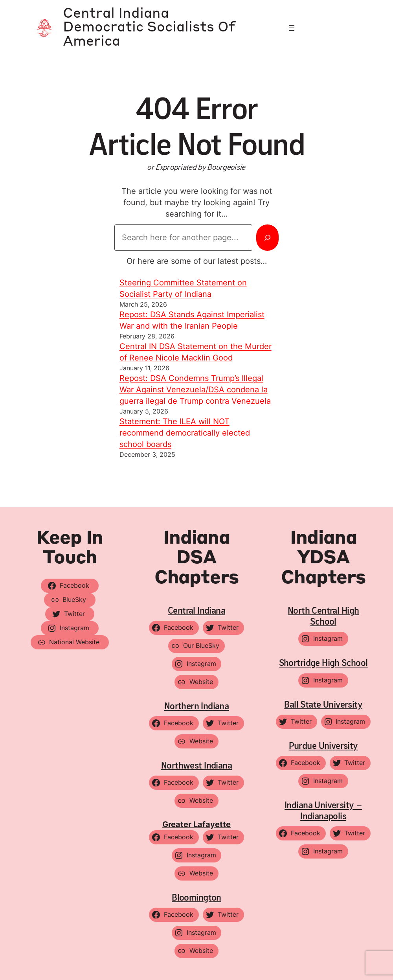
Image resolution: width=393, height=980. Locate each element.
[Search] (267, 237)
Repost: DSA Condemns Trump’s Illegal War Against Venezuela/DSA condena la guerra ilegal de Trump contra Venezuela (195, 390)
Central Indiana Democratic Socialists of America (149, 28)
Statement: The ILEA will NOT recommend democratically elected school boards (185, 433)
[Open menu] (292, 28)
